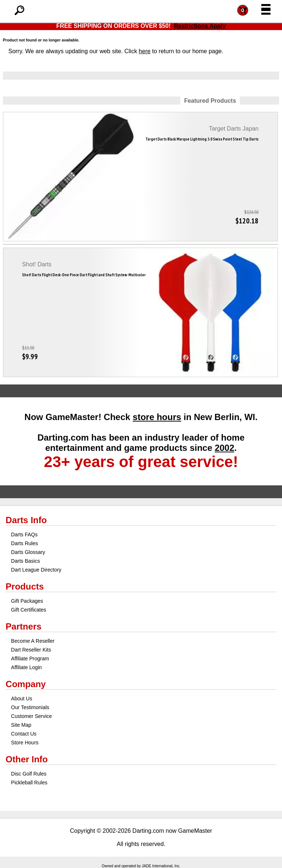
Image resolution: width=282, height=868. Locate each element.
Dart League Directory (36, 570)
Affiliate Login (26, 667)
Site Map (21, 725)
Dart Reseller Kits (31, 650)
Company (26, 684)
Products (25, 586)
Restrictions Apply (200, 26)
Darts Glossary (28, 552)
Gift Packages (27, 601)
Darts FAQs (24, 535)
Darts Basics (26, 561)
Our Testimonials (30, 707)
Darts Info (26, 520)
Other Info (27, 759)
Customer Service (31, 716)
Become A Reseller (33, 641)
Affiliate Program (30, 659)
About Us (22, 699)
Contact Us (24, 734)
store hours (157, 417)
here (145, 51)
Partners (23, 626)
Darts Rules (24, 543)
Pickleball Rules (29, 783)
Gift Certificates (29, 610)
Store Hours (25, 743)
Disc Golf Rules (29, 774)
